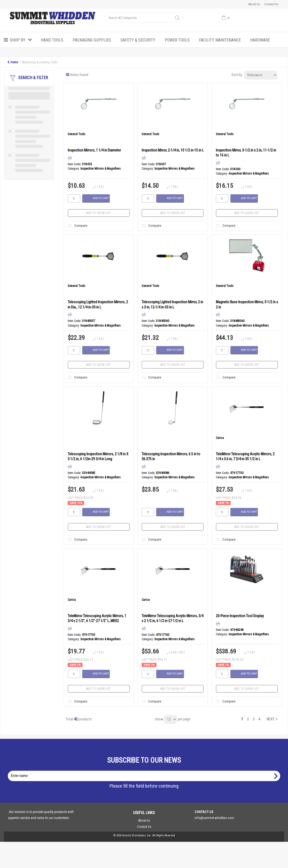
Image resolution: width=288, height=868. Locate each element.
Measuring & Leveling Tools (40, 62)
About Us (254, 4)
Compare (77, 226)
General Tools (77, 134)
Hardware (260, 40)
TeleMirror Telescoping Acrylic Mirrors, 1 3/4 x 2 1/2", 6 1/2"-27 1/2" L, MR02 (97, 618)
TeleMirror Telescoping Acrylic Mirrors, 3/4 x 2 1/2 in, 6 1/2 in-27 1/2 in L (173, 618)
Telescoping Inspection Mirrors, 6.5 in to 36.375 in (171, 456)
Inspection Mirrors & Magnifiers (101, 169)
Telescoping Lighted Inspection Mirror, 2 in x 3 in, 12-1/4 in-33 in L (172, 304)
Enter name (145, 771)
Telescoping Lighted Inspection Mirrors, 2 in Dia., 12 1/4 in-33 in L (98, 304)
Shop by (18, 40)
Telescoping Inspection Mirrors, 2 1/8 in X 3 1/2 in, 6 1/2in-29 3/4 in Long (98, 456)
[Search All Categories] (144, 18)
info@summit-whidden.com (214, 818)
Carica (220, 438)
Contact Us (271, 4)
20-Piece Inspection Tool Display (240, 616)
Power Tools (177, 40)
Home (13, 62)
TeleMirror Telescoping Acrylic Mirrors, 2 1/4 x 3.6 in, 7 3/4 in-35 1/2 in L (245, 456)
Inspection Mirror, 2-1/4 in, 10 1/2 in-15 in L (173, 150)
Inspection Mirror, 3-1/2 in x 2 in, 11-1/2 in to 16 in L (246, 153)
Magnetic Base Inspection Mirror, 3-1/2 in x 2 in (247, 304)
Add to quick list (99, 213)
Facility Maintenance (220, 40)
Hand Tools (52, 40)
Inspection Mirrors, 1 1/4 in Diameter (94, 150)
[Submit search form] (177, 18)
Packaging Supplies (92, 40)
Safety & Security (138, 40)
